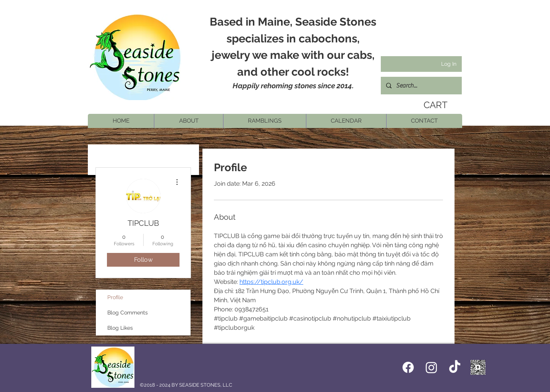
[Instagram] (431, 367)
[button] (188, 121)
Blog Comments (128, 313)
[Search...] (421, 86)
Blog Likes (120, 328)
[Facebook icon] (408, 367)
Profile (115, 297)
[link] (434, 105)
